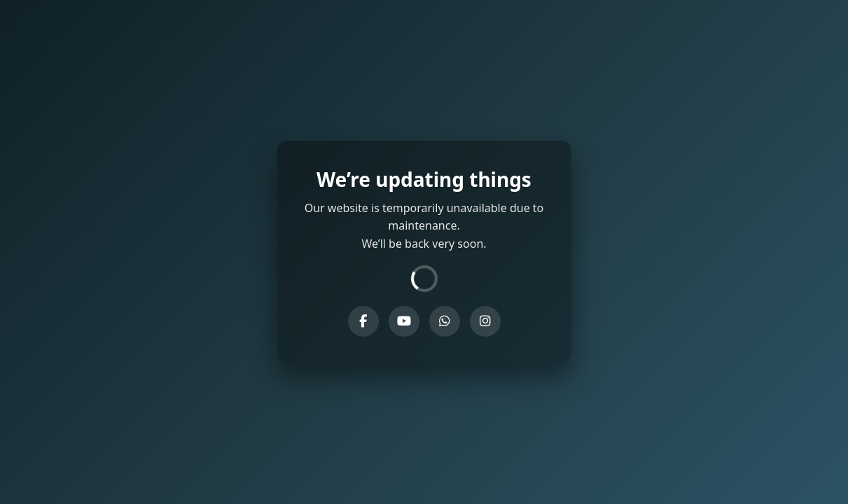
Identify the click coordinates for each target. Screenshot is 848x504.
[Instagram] (485, 321)
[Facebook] (363, 321)
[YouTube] (404, 321)
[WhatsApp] (445, 321)
